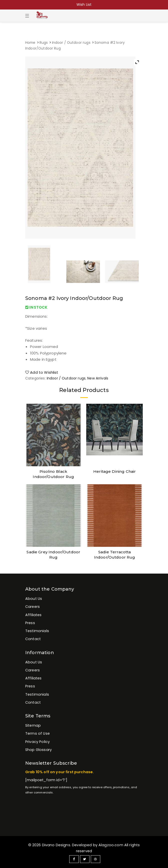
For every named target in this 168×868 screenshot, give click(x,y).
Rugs (44, 43)
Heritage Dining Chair (114, 471)
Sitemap (33, 725)
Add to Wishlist (42, 372)
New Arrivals (98, 378)
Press (30, 623)
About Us (34, 599)
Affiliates (33, 615)
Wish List (84, 5)
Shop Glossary (38, 750)
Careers (32, 607)
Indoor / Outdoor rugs (71, 43)
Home (30, 43)
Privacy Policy (37, 742)
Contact (33, 639)
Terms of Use (37, 733)
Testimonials (37, 631)
